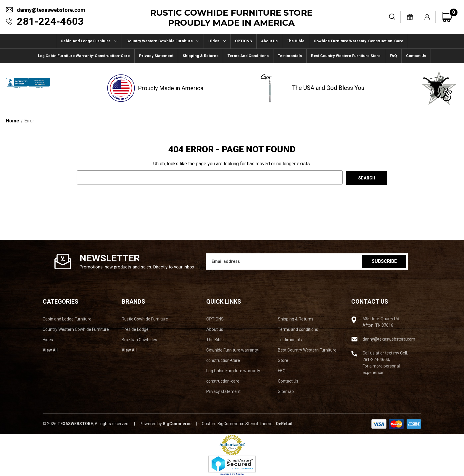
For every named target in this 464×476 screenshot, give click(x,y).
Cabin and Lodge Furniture (89, 41)
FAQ (393, 56)
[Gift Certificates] (410, 17)
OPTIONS (243, 41)
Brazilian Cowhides (139, 340)
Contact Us (416, 56)
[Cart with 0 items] (450, 17)
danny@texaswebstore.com (51, 10)
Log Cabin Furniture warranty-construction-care (84, 56)
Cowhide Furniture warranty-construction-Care (359, 41)
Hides (217, 41)
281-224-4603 (50, 21)
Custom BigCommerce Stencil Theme (237, 424)
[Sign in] (427, 17)
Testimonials (290, 56)
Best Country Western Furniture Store (346, 56)
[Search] (392, 17)
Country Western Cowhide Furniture (163, 41)
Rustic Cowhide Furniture (145, 319)
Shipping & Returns (200, 56)
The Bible (296, 41)
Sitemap (286, 391)
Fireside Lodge (135, 329)
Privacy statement (156, 56)
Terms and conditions (248, 56)
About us (269, 41)
